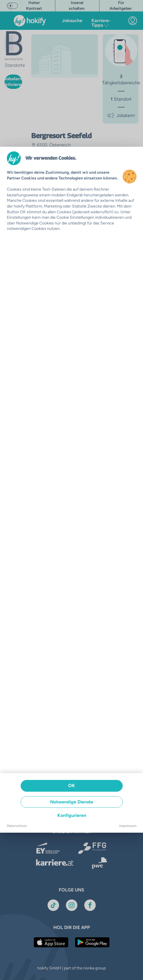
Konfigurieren (72, 815)
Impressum (128, 826)
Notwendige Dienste (72, 802)
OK (72, 786)
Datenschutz (17, 826)
